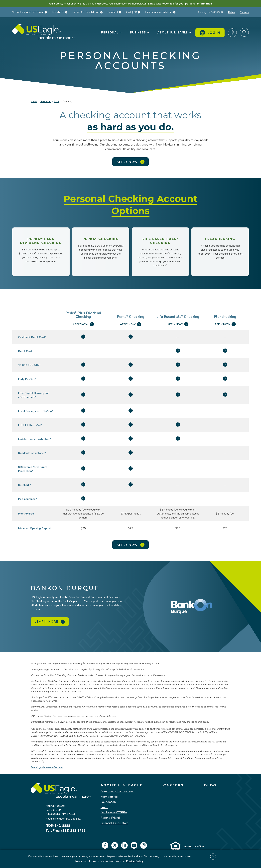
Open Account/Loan (87, 12)
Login (210, 33)
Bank (57, 101)
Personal (46, 101)
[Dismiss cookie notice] (213, 857)
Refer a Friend (110, 818)
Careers (244, 12)
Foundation (108, 802)
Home (34, 101)
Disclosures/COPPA (114, 813)
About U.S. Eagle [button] (174, 33)
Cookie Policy (135, 861)
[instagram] (144, 845)
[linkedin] (124, 845)
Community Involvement (117, 792)
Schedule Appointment (30, 12)
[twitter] (115, 845)
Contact (114, 12)
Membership (109, 797)
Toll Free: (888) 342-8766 (66, 831)
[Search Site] (244, 32)
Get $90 (133, 12)
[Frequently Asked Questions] (232, 33)
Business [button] (140, 33)
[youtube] (134, 845)
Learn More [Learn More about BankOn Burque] (50, 622)
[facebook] (105, 845)
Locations (60, 12)
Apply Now (83, 324)
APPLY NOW (130, 162)
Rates (231, 12)
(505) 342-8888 (58, 826)
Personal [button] (112, 33)
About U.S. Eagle (122, 785)
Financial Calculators (160, 12)
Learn (104, 807)
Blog (210, 785)
